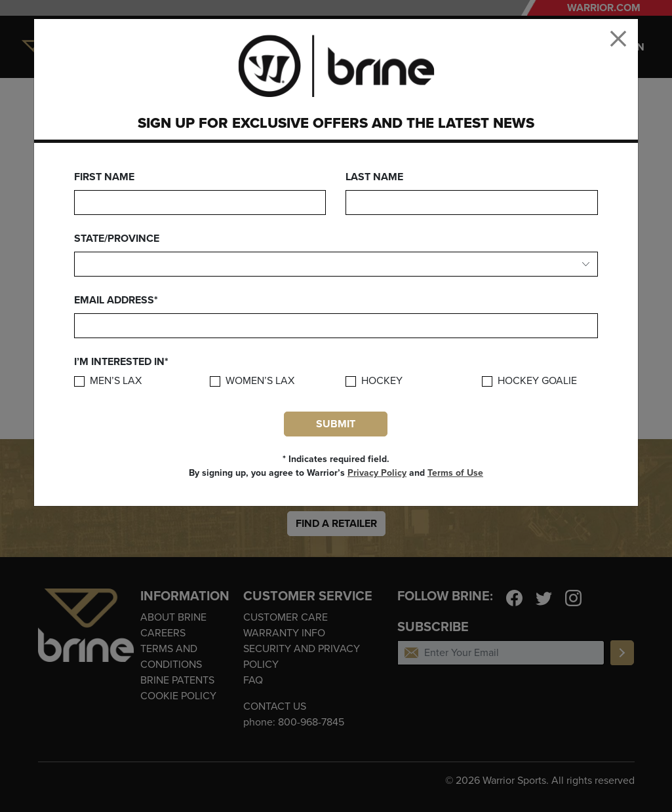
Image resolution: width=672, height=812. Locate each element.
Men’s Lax (116, 381)
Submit (336, 424)
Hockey (382, 381)
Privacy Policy (377, 473)
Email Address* (116, 300)
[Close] (618, 39)
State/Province (117, 239)
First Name (104, 177)
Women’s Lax (260, 381)
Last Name (374, 177)
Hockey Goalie (537, 381)
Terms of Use (455, 473)
